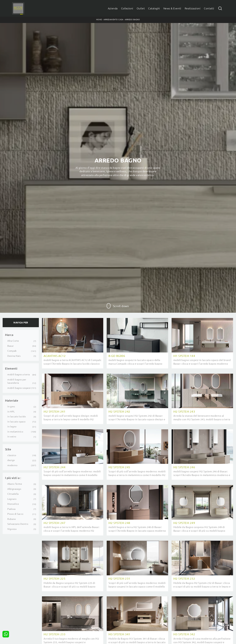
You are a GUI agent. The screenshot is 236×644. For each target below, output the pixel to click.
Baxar (10, 346)
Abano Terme (15, 484)
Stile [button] (8, 449)
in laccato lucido (17, 417)
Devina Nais (14, 356)
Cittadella (13, 494)
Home (99, 20)
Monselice (13, 504)
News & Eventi (172, 8)
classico (12, 455)
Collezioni (127, 8)
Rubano (12, 519)
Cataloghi (154, 8)
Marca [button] (9, 335)
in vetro (12, 437)
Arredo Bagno (132, 20)
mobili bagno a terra (19, 374)
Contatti (209, 8)
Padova (11, 509)
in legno (12, 427)
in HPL (11, 412)
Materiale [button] (12, 401)
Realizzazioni (193, 8)
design (11, 460)
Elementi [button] (11, 368)
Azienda (113, 8)
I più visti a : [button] (13, 478)
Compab (12, 351)
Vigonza (12, 529)
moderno (12, 465)
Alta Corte (13, 341)
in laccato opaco (16, 422)
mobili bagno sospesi (19, 388)
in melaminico (15, 432)
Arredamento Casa (113, 20)
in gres (11, 407)
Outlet (141, 8)
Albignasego (14, 489)
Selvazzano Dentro (18, 524)
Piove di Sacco (15, 514)
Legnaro (12, 499)
